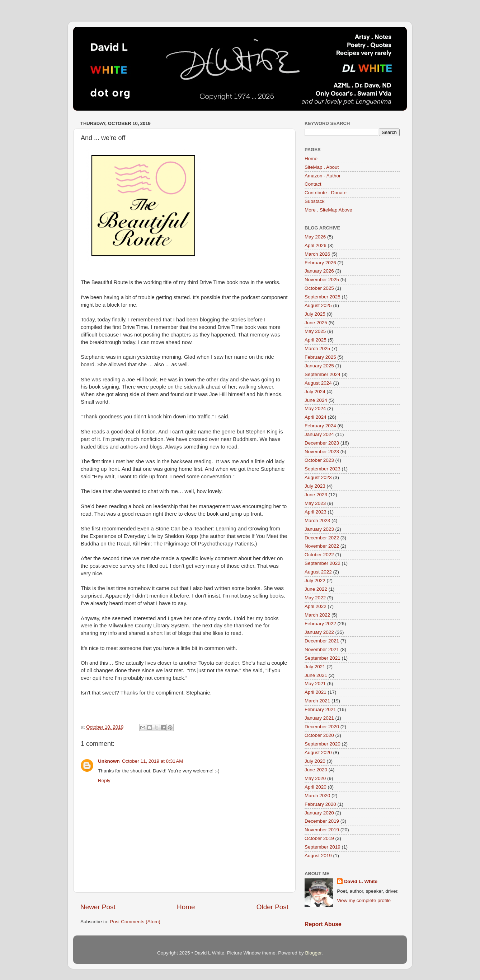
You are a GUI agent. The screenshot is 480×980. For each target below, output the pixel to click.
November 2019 (322, 830)
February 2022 (320, 624)
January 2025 (319, 366)
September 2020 (323, 744)
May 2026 (315, 237)
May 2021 (315, 684)
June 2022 (316, 589)
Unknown (109, 761)
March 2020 (317, 796)
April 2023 (316, 512)
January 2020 (319, 813)
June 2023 (316, 495)
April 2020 (316, 787)
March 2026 (317, 254)
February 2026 (320, 263)
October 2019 (319, 838)
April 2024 (316, 417)
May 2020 (315, 778)
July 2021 (315, 667)
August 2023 (318, 477)
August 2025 (318, 305)
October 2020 (319, 735)
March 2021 (317, 701)
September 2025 (323, 297)
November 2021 (322, 649)
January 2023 (319, 529)
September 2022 (323, 563)
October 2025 (319, 288)
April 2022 (316, 606)
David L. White (361, 881)
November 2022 (322, 546)
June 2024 (316, 400)
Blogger (313, 953)
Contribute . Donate (326, 193)
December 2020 (322, 727)
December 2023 (322, 443)
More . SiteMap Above (328, 210)
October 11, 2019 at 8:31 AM (153, 761)
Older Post (272, 907)
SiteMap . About (322, 167)
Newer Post (98, 907)
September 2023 (323, 469)
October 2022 (319, 555)
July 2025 (315, 314)
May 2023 (315, 503)
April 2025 (316, 340)
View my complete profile (364, 900)
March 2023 (317, 521)
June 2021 (316, 675)
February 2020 (320, 804)
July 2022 (315, 580)
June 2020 (316, 770)
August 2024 (318, 383)
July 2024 (315, 392)
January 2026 (319, 271)
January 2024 (319, 434)
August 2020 (318, 753)
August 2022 (318, 572)
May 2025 (315, 331)
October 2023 (319, 460)
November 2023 (322, 452)
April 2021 (316, 692)
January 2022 (319, 632)
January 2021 (319, 718)
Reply (104, 781)
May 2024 (315, 408)
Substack (315, 201)
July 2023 (315, 486)
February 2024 (320, 426)
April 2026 (316, 245)
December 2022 (322, 538)
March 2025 (317, 349)
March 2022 (317, 615)
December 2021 (322, 641)
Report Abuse (323, 924)
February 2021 (320, 709)
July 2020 (315, 761)
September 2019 (323, 847)
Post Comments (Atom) (135, 922)
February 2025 (320, 357)
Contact (313, 184)
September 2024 (323, 374)
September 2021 (323, 658)
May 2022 (315, 598)
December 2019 (322, 821)
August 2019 (318, 856)
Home (186, 907)
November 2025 (322, 280)
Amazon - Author (323, 176)
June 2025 (316, 323)
